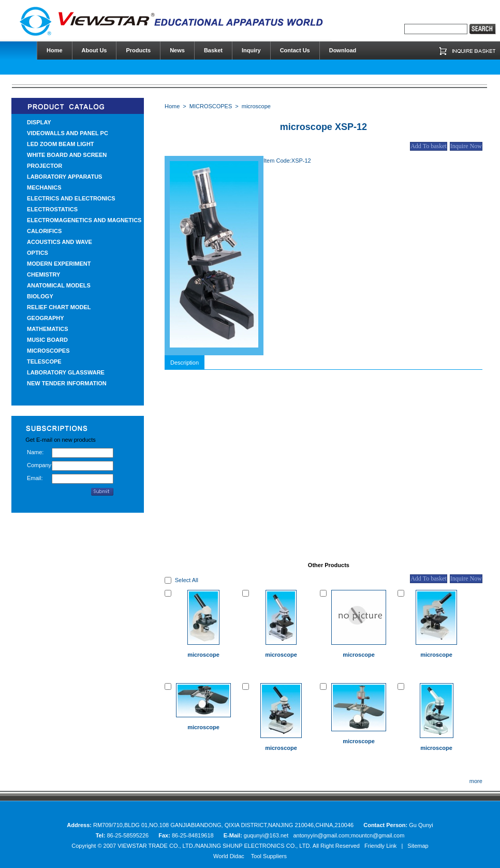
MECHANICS (44, 187)
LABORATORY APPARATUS (64, 177)
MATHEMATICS (48, 329)
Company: (39, 465)
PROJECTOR (45, 166)
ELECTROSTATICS (52, 209)
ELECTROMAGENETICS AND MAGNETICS (84, 220)
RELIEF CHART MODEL (59, 307)
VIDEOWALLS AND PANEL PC (68, 133)
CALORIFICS (44, 231)
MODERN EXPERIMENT (59, 264)
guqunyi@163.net (267, 835)
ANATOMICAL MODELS (59, 285)
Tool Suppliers (269, 856)
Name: (35, 452)
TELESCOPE (44, 361)
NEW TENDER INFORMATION (67, 383)
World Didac (229, 856)
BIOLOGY (40, 296)
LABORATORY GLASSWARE (66, 372)
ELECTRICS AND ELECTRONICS (71, 198)
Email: (35, 478)
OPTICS (38, 253)
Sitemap (418, 846)
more (476, 781)
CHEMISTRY (43, 274)
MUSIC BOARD (47, 340)
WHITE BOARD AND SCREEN (67, 155)
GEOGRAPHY (46, 318)
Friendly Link (380, 846)
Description (185, 363)
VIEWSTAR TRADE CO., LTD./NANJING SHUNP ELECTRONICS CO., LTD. (214, 846)
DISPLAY (39, 122)
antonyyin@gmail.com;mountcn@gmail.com (349, 835)
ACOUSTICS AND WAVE (60, 242)
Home (172, 106)
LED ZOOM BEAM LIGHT (61, 144)
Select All (187, 580)
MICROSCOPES (48, 351)
